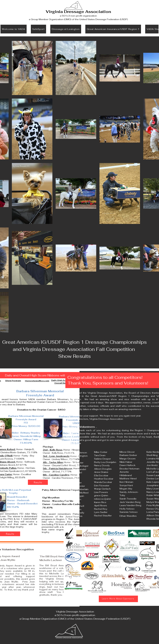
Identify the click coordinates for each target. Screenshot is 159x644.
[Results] (38, 482)
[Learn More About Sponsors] (118, 599)
